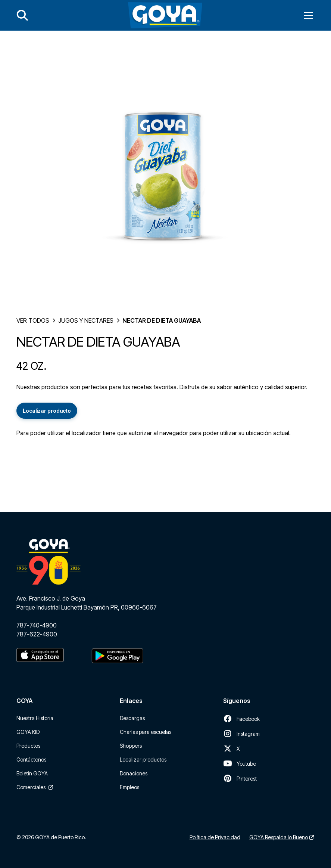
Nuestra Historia (35, 718)
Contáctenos (31, 759)
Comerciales (31, 787)
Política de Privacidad (215, 837)
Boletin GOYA (32, 773)
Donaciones (134, 773)
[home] (165, 15)
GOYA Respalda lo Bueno (279, 837)
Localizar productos (143, 759)
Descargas (132, 718)
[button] (307, 15)
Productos (28, 746)
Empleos (129, 787)
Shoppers (131, 746)
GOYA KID (28, 732)
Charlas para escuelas (146, 732)
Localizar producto (47, 411)
